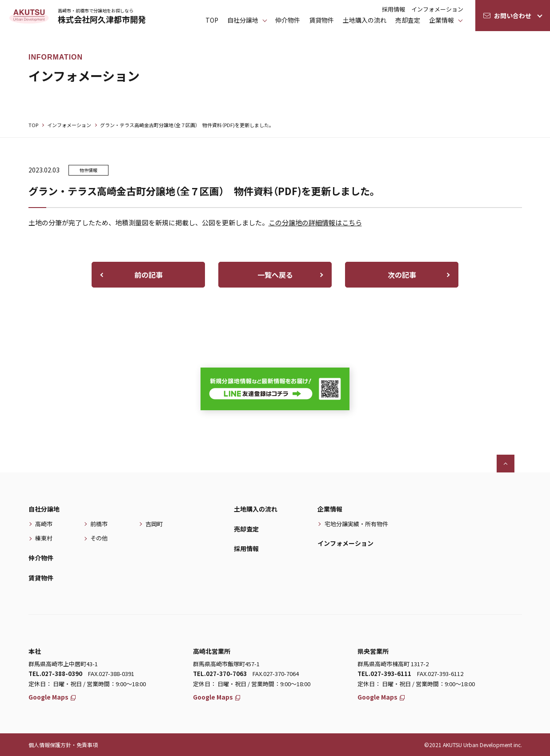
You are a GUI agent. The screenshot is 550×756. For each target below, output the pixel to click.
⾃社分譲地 (243, 20)
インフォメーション (437, 9)
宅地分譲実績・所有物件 (356, 524)
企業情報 (442, 20)
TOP (212, 20)
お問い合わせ (513, 16)
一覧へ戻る (275, 275)
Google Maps (52, 697)
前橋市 (99, 524)
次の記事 (402, 275)
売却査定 (408, 20)
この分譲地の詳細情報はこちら (315, 222)
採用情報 (393, 9)
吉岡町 (154, 524)
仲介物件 (288, 20)
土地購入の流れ (365, 20)
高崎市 (44, 524)
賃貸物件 (321, 20)
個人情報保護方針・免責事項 (63, 745)
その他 (99, 538)
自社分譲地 (44, 509)
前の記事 (149, 275)
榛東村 (44, 538)
